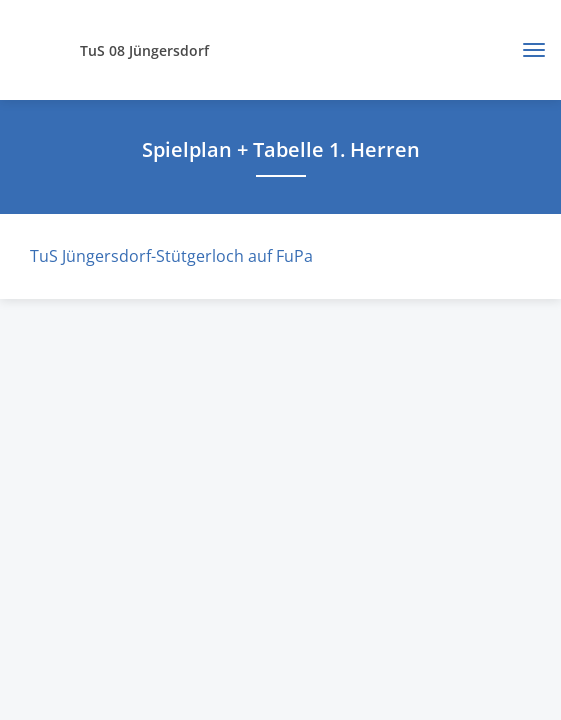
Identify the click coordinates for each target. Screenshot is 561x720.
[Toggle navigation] (526, 50)
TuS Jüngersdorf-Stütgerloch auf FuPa (171, 256)
